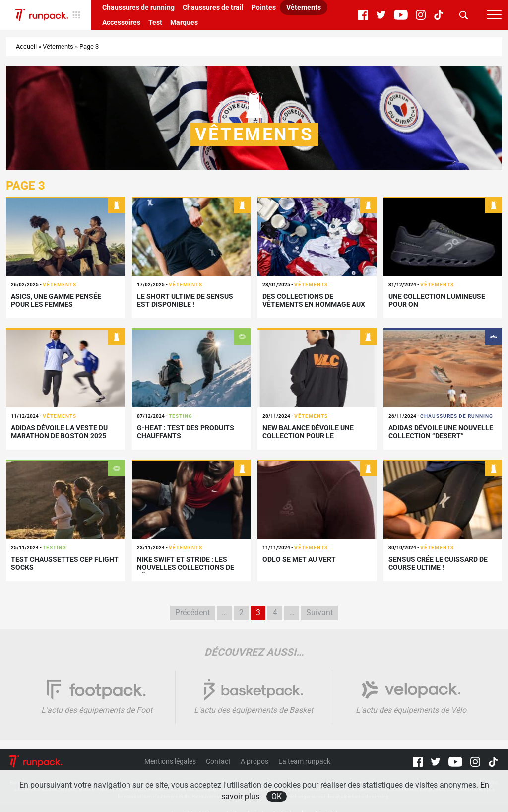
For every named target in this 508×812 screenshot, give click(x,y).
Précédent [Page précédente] (192, 613)
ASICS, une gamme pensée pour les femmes (56, 301)
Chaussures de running (138, 7)
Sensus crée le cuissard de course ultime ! (438, 564)
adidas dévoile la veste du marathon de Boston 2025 (59, 432)
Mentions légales (170, 761)
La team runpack (304, 761)
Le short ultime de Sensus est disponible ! (185, 301)
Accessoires (121, 22)
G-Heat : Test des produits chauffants (186, 432)
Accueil (26, 46)
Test (155, 22)
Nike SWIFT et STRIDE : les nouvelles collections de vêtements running (186, 568)
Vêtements (304, 7)
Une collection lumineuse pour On (437, 301)
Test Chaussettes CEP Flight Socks (65, 564)
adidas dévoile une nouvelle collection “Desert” (441, 432)
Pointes (264, 7)
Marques (184, 22)
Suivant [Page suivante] (319, 613)
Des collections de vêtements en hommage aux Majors (314, 305)
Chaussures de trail (213, 7)
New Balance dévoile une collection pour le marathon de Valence (308, 436)
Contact (218, 761)
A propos (254, 761)
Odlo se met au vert (299, 559)
